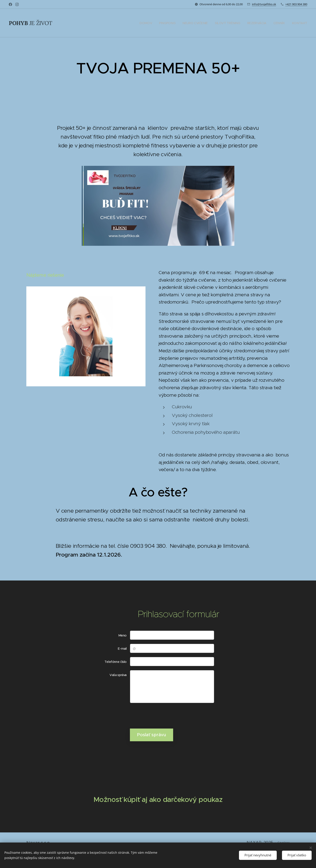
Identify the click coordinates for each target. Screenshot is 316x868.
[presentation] (163, 716)
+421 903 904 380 (296, 4)
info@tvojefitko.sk (264, 4)
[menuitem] (147, 23)
